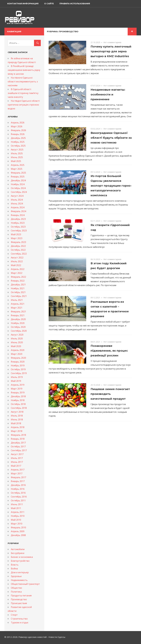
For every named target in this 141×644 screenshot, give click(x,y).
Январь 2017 (18, 481)
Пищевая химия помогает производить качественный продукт (110, 394)
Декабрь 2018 (18, 396)
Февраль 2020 (18, 358)
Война (14, 569)
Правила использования (75, 4)
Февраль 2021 (18, 312)
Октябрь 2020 (18, 327)
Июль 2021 (17, 300)
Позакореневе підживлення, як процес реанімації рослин (109, 351)
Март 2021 (17, 308)
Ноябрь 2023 (18, 223)
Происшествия (19, 603)
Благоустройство (20, 561)
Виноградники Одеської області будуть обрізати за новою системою (111, 138)
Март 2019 (17, 389)
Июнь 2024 (17, 204)
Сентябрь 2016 (19, 497)
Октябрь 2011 (18, 500)
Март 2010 (17, 524)
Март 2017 (17, 473)
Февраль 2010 (18, 527)
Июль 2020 (17, 339)
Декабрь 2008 (18, 535)
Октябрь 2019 (18, 369)
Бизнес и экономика (22, 557)
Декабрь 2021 (18, 285)
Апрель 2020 (18, 350)
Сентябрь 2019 (19, 373)
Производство (19, 599)
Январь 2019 (18, 393)
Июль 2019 (17, 377)
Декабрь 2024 (18, 180)
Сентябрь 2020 (19, 331)
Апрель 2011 (18, 512)
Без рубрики (18, 553)
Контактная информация (23, 4)
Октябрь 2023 (18, 227)
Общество (16, 588)
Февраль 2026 (18, 130)
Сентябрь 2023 (19, 231)
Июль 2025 (17, 153)
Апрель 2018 (18, 427)
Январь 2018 (18, 439)
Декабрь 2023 (18, 219)
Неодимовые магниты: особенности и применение (108, 94)
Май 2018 (16, 423)
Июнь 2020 (17, 342)
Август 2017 (17, 454)
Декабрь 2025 (18, 138)
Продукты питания (21, 596)
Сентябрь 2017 (19, 450)
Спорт (14, 615)
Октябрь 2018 (18, 404)
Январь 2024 (18, 215)
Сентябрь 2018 (19, 408)
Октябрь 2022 (18, 250)
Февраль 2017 (18, 477)
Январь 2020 (18, 362)
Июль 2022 (17, 261)
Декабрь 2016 (18, 485)
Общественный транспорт (25, 584)
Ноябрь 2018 (18, 400)
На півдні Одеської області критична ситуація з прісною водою (24, 105)
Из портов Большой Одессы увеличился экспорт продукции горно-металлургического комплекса (111, 186)
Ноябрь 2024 (18, 184)
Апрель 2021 (18, 304)
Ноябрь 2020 (18, 323)
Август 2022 (17, 258)
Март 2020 (17, 354)
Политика (16, 592)
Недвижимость (19, 580)
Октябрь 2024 (18, 188)
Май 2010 (16, 520)
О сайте (49, 4)
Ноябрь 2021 (18, 288)
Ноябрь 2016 (18, 489)
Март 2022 (17, 273)
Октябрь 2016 (18, 493)
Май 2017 (16, 466)
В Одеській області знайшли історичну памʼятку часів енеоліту (23, 93)
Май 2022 (16, 265)
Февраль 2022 (18, 277)
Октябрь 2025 (18, 146)
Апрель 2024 (18, 207)
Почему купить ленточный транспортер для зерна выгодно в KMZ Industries (111, 51)
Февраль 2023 (18, 242)
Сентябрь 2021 (19, 296)
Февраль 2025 (18, 173)
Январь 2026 (18, 134)
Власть (15, 565)
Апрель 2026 (18, 123)
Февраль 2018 (18, 435)
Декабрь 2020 (18, 319)
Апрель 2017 (18, 470)
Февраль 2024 (18, 211)
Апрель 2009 (18, 531)
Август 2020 (17, 335)
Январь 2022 (18, 281)
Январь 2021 (18, 315)
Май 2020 (16, 346)
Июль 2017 (17, 458)
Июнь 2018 (17, 420)
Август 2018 (17, 412)
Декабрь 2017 (18, 443)
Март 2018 (17, 431)
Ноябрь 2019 (18, 366)
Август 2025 (17, 150)
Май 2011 (16, 508)
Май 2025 (16, 161)
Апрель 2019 (18, 385)
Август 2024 (17, 196)
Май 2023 (16, 234)
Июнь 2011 (17, 504)
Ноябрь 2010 (18, 516)
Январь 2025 (18, 177)
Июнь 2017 (17, 462)
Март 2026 (17, 126)
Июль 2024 (17, 200)
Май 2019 (16, 381)
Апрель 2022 (18, 269)
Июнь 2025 (17, 157)
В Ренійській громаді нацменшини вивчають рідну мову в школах (24, 70)
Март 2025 (17, 169)
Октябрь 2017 (18, 447)
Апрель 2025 (18, 165)
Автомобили (18, 549)
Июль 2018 (17, 416)
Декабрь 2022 (18, 246)
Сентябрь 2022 (19, 254)
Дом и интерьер (20, 572)
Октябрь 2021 (18, 292)
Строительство (19, 619)
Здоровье (16, 576)
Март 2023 (17, 238)
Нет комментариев (112, 42)
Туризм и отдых (20, 623)
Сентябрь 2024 (19, 192)
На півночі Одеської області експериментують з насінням (23, 82)
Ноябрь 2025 (18, 142)
